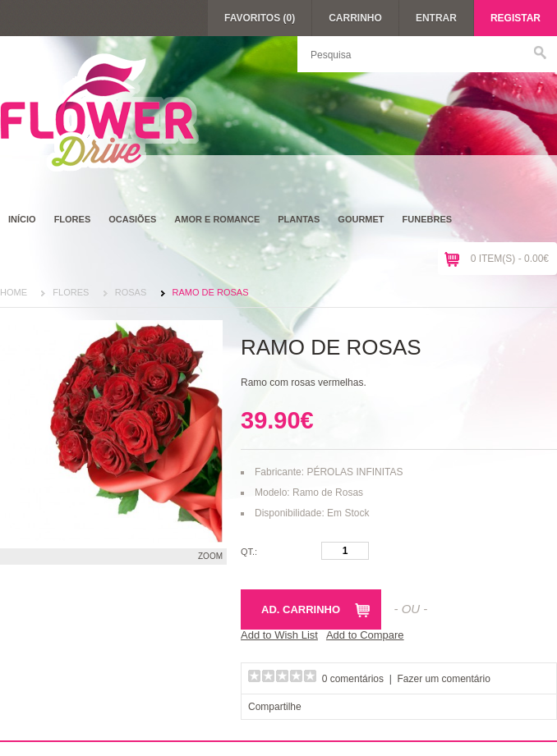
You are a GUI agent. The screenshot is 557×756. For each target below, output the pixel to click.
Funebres (428, 219)
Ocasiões (132, 219)
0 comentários (353, 679)
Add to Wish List (279, 635)
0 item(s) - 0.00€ (510, 259)
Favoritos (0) (260, 18)
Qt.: (249, 552)
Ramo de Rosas (211, 292)
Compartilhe (275, 707)
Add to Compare (365, 635)
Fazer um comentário (444, 679)
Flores (73, 219)
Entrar (436, 18)
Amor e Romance (217, 219)
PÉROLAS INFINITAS (354, 472)
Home (14, 292)
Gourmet (361, 219)
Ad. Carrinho (301, 609)
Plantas (299, 219)
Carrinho (355, 18)
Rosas (131, 292)
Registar (516, 18)
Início (22, 219)
